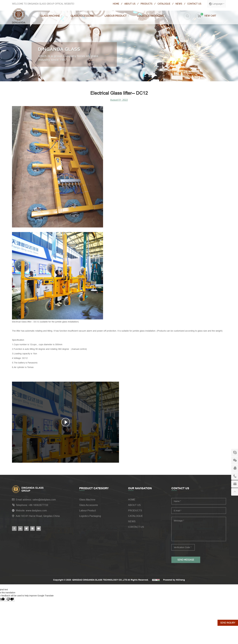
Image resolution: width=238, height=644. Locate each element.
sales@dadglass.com (44, 500)
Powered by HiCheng (174, 580)
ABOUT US (130, 4)
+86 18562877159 (38, 505)
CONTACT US (194, 4)
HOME (116, 4)
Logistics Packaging (150, 16)
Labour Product (115, 16)
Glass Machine (50, 16)
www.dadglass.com (36, 510)
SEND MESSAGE (186, 560)
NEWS (179, 4)
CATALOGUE (164, 4)
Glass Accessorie (82, 16)
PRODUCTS (146, 4)
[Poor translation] (10, 599)
